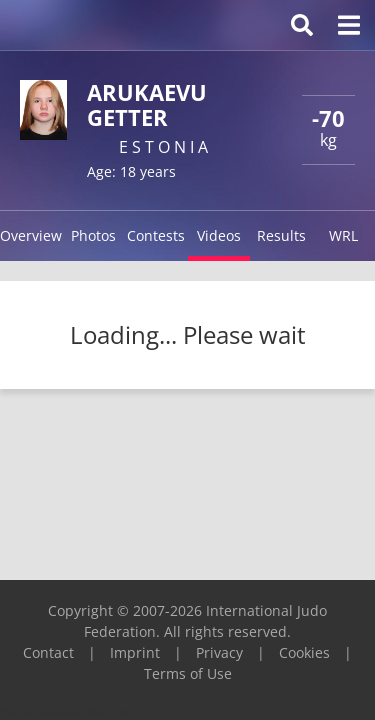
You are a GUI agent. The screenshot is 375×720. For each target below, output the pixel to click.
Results (281, 235)
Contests (156, 235)
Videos (219, 235)
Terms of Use (188, 673)
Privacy (219, 652)
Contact (48, 652)
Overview (31, 235)
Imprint (135, 652)
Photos (93, 235)
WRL (343, 235)
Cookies (304, 652)
